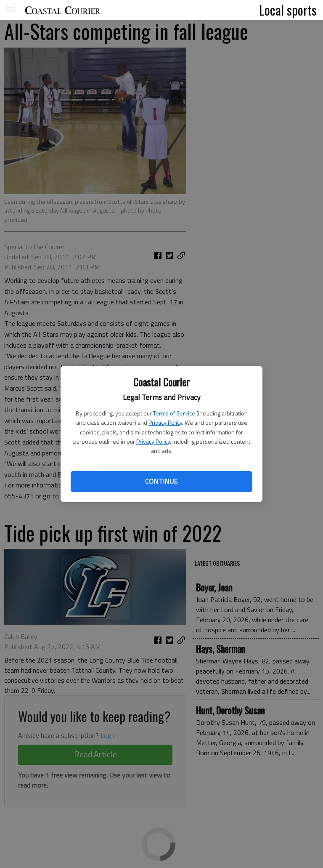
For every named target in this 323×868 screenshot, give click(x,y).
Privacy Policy (165, 422)
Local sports (288, 10)
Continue (161, 481)
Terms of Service (174, 413)
